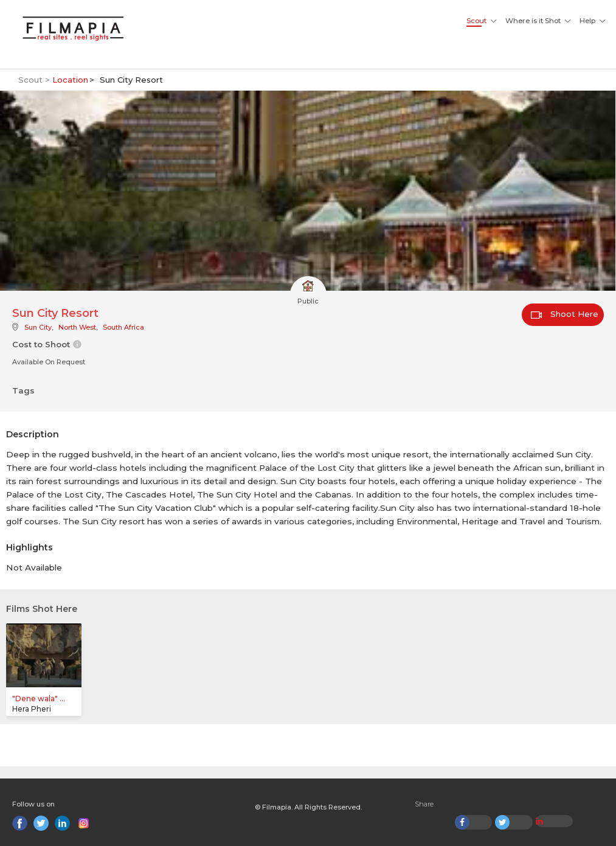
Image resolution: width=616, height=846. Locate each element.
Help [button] (587, 21)
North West (77, 327)
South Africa (123, 327)
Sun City (38, 327)
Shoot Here (565, 314)
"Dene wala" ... (39, 699)
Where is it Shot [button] (533, 21)
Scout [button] (476, 21)
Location (70, 80)
